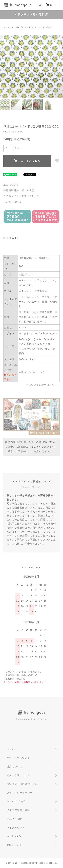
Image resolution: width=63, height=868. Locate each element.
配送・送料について (18, 758)
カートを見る (14, 836)
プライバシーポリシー (20, 793)
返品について (11, 185)
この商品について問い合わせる (22, 196)
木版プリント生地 (24, 27)
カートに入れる (27, 161)
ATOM (19, 819)
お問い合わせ (14, 845)
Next (59, 67)
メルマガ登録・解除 (18, 810)
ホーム (7, 27)
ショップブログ (16, 801)
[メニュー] (58, 5)
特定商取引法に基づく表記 (19, 190)
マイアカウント (16, 828)
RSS (9, 819)
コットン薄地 (45, 27)
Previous (4, 67)
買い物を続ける (12, 202)
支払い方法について (18, 775)
